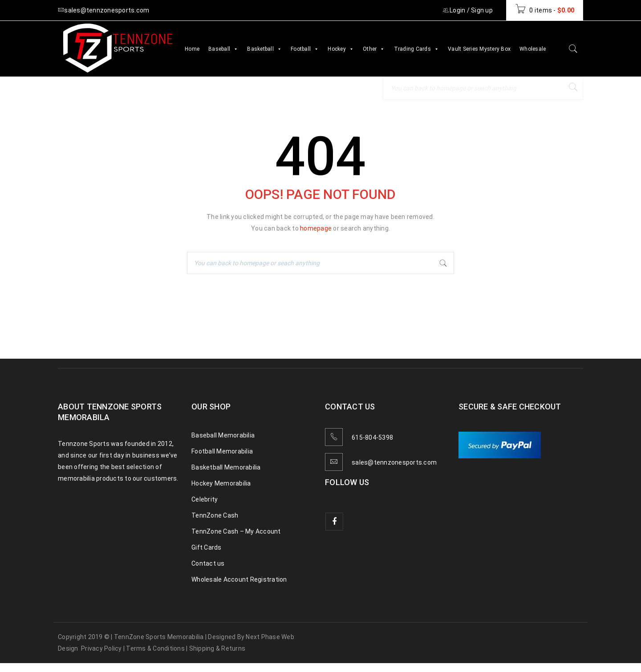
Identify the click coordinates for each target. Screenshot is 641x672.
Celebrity (205, 499)
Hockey (341, 49)
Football (305, 49)
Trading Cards (417, 49)
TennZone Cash (215, 515)
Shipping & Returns (217, 648)
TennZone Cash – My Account (236, 531)
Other (374, 49)
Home (192, 49)
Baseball (223, 49)
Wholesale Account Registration (239, 579)
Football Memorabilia (222, 451)
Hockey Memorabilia (221, 483)
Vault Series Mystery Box (479, 49)
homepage (316, 228)
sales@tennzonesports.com (394, 462)
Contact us (208, 563)
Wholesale (533, 49)
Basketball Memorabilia (226, 467)
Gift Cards (207, 547)
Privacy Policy (101, 648)
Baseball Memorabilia (223, 435)
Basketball (264, 49)
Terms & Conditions (155, 648)
